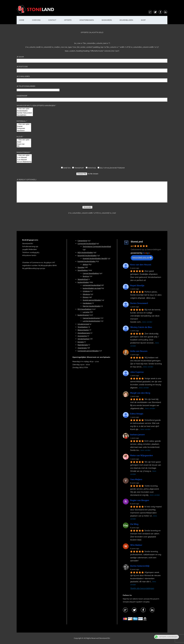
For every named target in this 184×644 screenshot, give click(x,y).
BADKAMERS (107, 20)
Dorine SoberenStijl (140, 566)
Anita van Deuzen (139, 351)
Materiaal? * (24, 126)
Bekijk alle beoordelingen (142, 588)
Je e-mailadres (92, 79)
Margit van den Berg (140, 393)
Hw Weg (134, 524)
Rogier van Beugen (140, 500)
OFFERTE (68, 20)
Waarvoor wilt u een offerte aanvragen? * (36, 110)
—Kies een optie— (25, 109)
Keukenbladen (25, 111)
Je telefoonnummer (38, 88)
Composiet (24, 128)
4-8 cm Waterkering (24, 162)
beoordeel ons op (142, 257)
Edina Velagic (137, 414)
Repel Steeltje (137, 286)
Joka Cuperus (137, 372)
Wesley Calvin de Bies (141, 327)
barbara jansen (137, 435)
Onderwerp (92, 98)
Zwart (24, 142)
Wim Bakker (136, 545)
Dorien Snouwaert (139, 303)
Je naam (92, 59)
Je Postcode (92, 69)
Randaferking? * (24, 157)
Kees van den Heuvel (141, 265)
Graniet (24, 126)
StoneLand (137, 242)
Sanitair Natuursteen (25, 113)
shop (143, 20)
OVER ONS (36, 20)
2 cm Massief (24, 158)
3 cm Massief (24, 160)
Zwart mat (24, 144)
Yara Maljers (136, 479)
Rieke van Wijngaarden (142, 456)
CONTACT (52, 20)
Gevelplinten (25, 115)
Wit (24, 146)
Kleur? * (24, 141)
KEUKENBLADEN (126, 20)
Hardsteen (24, 131)
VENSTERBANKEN (87, 20)
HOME (22, 20)
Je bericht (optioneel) (92, 191)
